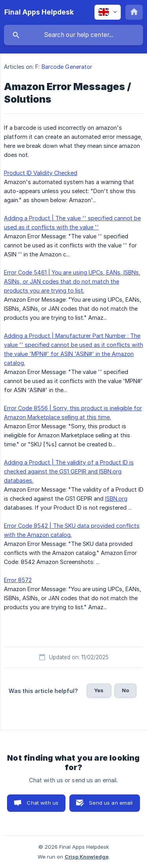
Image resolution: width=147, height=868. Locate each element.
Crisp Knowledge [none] (87, 857)
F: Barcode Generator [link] (64, 67)
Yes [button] (99, 690)
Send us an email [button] (111, 803)
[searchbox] (73, 35)
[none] (39, 12)
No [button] (125, 690)
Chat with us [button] (43, 803)
